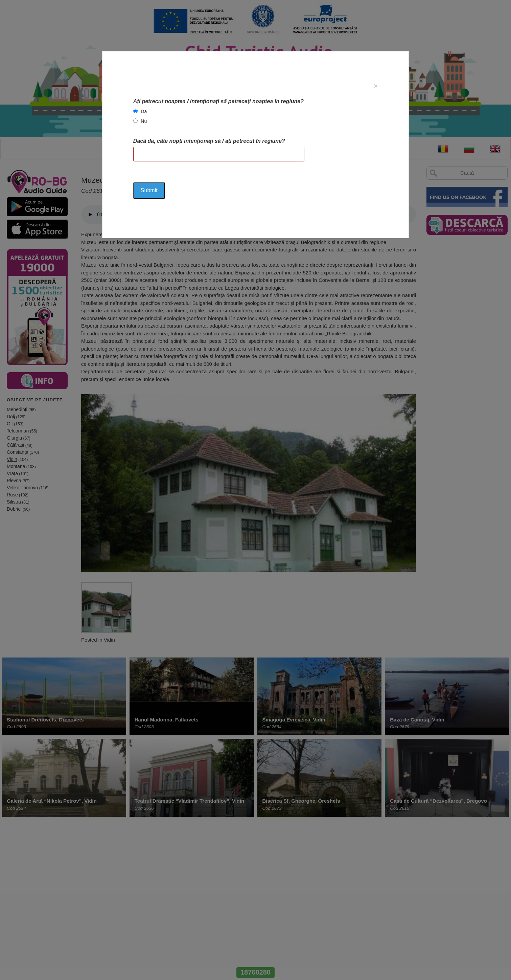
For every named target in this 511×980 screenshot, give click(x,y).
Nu (144, 121)
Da (144, 111)
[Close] (376, 86)
